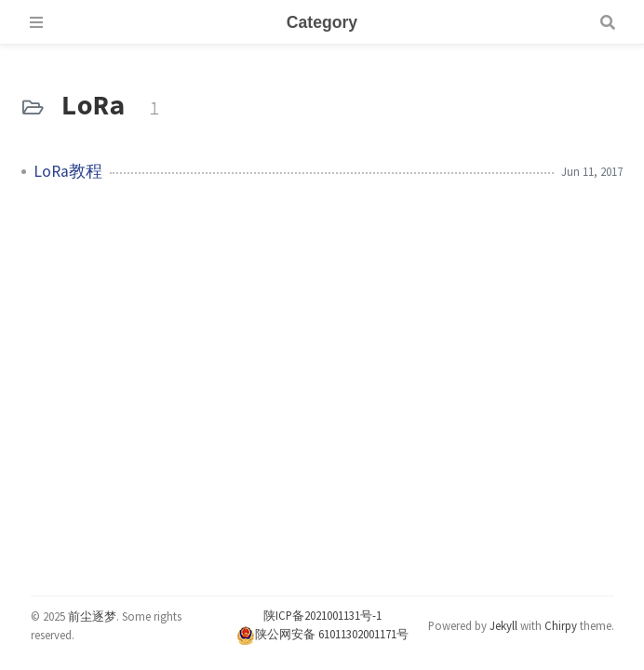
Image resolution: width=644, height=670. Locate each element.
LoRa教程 (68, 171)
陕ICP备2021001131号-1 (322, 615)
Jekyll (503, 625)
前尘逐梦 (92, 616)
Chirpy (561, 625)
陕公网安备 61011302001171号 (322, 634)
